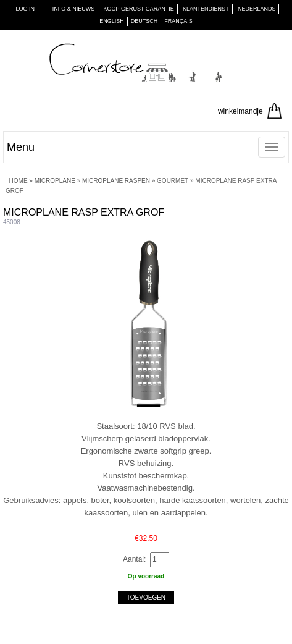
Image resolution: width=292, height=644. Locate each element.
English (112, 21)
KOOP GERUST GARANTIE (139, 9)
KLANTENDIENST (206, 9)
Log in (26, 9)
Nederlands (257, 9)
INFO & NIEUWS (74, 9)
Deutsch (144, 21)
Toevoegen (146, 597)
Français (178, 21)
